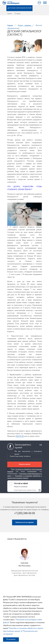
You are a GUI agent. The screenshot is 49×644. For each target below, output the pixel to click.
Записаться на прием (24, 522)
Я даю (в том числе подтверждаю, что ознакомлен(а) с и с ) (25, 474)
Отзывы (17, 14)
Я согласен (11, 639)
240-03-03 (20, 436)
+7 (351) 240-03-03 (25, 513)
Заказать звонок (24, 464)
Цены (10, 14)
